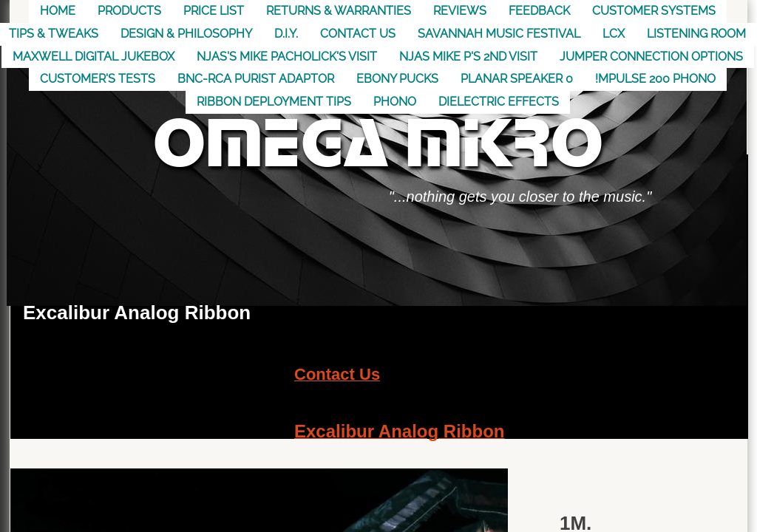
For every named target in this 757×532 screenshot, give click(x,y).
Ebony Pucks (397, 79)
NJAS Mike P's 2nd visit (468, 57)
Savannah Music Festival (499, 34)
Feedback (539, 11)
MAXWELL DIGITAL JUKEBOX (94, 57)
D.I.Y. (286, 34)
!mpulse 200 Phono (655, 79)
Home (58, 11)
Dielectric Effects (499, 102)
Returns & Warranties (339, 11)
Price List (214, 11)
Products (129, 11)
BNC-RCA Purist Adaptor (256, 79)
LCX (614, 34)
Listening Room (696, 34)
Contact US (358, 34)
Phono (395, 102)
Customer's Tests (98, 79)
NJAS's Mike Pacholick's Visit (287, 57)
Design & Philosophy (186, 34)
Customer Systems (654, 11)
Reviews (460, 11)
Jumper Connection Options (651, 57)
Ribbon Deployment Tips (274, 102)
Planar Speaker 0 (517, 79)
